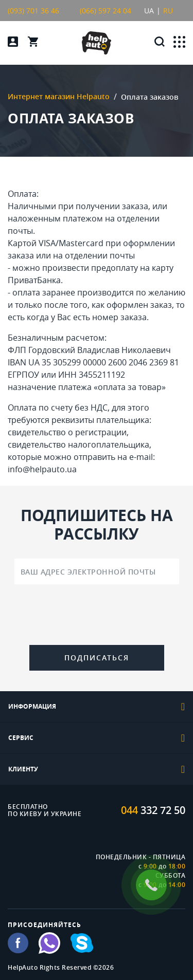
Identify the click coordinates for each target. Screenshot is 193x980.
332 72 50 (153, 810)
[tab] (97, 707)
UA (149, 11)
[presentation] (97, 617)
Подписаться (97, 658)
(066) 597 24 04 (106, 11)
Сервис (97, 738)
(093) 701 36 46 (33, 11)
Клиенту (97, 769)
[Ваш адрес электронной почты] (97, 571)
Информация (97, 707)
